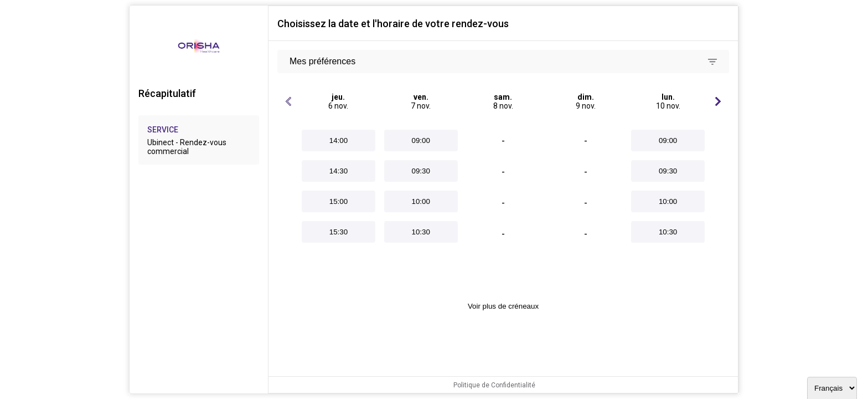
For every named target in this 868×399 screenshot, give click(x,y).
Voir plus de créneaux (503, 306)
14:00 (339, 140)
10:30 (421, 232)
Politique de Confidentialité (494, 385)
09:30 (421, 171)
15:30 (339, 232)
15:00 (339, 201)
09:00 (421, 140)
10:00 (421, 201)
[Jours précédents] (288, 101)
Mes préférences (322, 61)
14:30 (339, 171)
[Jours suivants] (718, 101)
